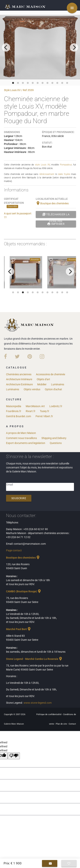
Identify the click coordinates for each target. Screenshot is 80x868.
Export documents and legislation (26, 443)
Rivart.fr (31, 411)
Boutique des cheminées (52, 203)
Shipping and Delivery (54, 438)
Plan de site (62, 724)
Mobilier (42, 384)
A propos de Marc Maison (21, 433)
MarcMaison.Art (35, 406)
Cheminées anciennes (19, 374)
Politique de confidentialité (49, 714)
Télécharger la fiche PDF (56, 214)
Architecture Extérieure (19, 384)
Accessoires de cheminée (50, 374)
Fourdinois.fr (14, 411)
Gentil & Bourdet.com (19, 416)
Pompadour (66, 165)
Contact (72, 724)
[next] (74, 47)
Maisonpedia (14, 406)
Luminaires (58, 384)
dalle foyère (64, 174)
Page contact (14, 550)
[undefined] (14, 756)
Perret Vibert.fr (44, 416)
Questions (56, 443)
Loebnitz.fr (56, 406)
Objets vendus (32, 389)
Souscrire (19, 498)
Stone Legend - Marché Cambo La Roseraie (34, 659)
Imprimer (56, 224)
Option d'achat (53, 389)
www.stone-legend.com (38, 703)
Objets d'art (43, 379)
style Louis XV (42, 165)
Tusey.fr (45, 411)
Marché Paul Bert (19, 629)
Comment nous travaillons (21, 438)
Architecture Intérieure (19, 379)
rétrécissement (47, 174)
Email (10, 485)
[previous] (6, 47)
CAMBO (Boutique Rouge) (24, 591)
